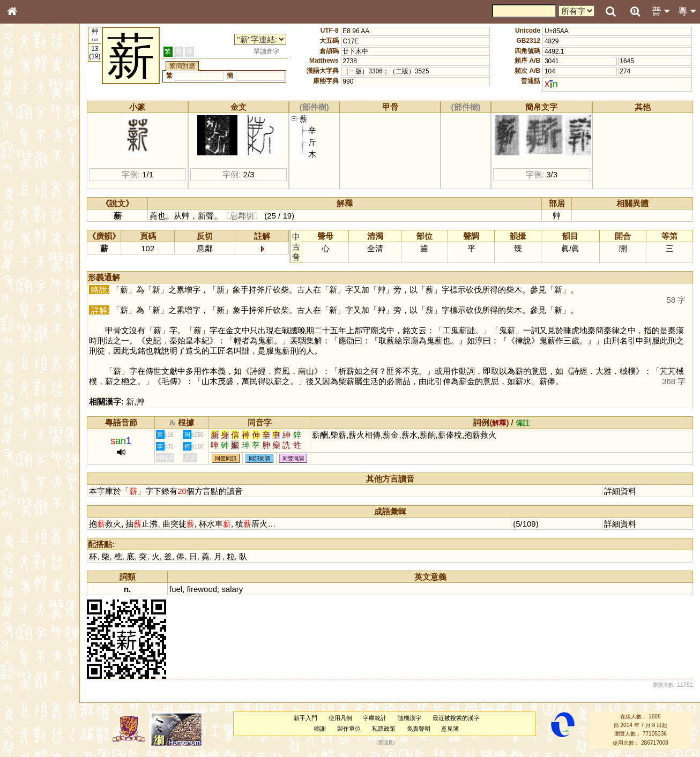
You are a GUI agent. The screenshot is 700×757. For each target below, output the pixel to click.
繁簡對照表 (29, 367)
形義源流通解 (33, 185)
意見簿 (456, 729)
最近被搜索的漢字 (462, 718)
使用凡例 (346, 718)
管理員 (392, 743)
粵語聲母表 (29, 223)
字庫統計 (381, 718)
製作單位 (355, 729)
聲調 (51, 287)
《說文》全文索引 (39, 336)
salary (245, 589)
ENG (47, 118)
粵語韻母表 (29, 234)
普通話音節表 (33, 297)
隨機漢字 (415, 718)
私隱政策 (389, 729)
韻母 (36, 287)
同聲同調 (306, 458)
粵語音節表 (29, 213)
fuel (189, 589)
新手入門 (311, 718)
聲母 (21, 287)
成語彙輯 (26, 357)
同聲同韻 (239, 458)
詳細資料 (622, 491)
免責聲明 (424, 729)
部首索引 (26, 144)
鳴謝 (326, 729)
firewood (215, 589)
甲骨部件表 (29, 164)
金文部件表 (29, 175)
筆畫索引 (26, 154)
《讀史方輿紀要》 (39, 347)
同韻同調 (272, 458)
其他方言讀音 (33, 308)
